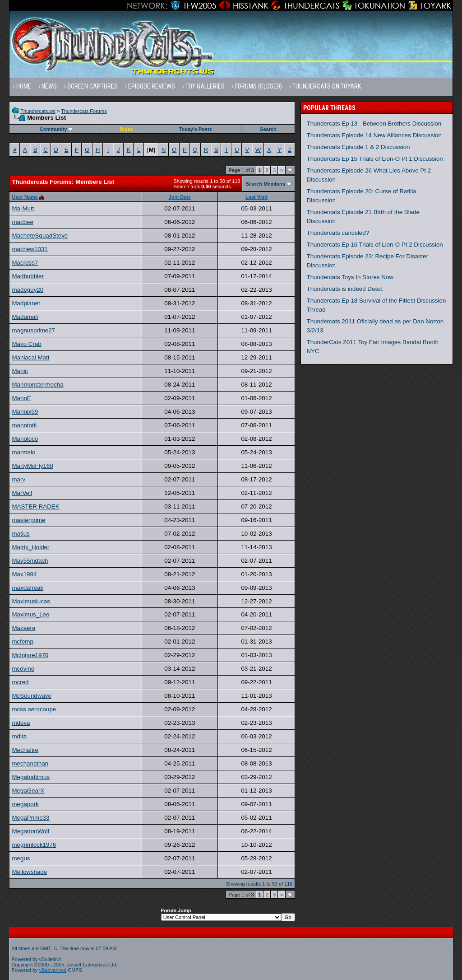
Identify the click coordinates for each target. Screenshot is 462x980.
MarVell (22, 493)
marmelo (23, 452)
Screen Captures (92, 86)
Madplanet (26, 303)
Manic (20, 371)
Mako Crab (26, 344)
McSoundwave (31, 696)
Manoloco (25, 439)
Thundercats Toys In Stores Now (350, 277)
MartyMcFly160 (32, 466)
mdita (19, 736)
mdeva (21, 723)
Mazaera (23, 628)
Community (57, 129)
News (49, 86)
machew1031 (30, 249)
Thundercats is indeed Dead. (345, 289)
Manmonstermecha (37, 385)
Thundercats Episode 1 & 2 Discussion (358, 147)
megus (21, 858)
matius (21, 534)
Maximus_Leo (30, 614)
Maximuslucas (31, 601)
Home (24, 86)
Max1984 (24, 574)
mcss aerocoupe (34, 709)
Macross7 (25, 263)
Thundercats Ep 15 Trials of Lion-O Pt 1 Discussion (375, 159)
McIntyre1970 (30, 655)
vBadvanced (53, 970)
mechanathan (30, 763)
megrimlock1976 (34, 845)
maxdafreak (28, 588)
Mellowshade (29, 872)
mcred (20, 682)
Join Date (180, 197)
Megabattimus (31, 777)
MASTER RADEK (35, 506)
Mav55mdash (30, 561)
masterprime (28, 520)
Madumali (25, 317)
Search (268, 129)
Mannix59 (25, 412)
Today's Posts (196, 129)
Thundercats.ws (38, 111)
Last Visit (256, 197)
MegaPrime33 (30, 818)
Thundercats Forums (84, 111)
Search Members (265, 184)
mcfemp (22, 642)
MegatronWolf (30, 831)
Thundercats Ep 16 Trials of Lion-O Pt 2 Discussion (375, 245)
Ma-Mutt (23, 208)
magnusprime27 (33, 330)
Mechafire (25, 750)
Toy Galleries (205, 86)
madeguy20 (28, 290)
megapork (25, 804)
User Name (25, 197)
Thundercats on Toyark (327, 86)
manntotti (24, 425)
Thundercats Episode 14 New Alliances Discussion (374, 135)
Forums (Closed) (259, 86)
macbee (22, 222)
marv (18, 479)
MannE (21, 398)
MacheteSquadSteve (40, 236)
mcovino (23, 669)
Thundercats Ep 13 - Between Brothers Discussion (374, 124)
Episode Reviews (152, 86)
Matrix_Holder (30, 547)
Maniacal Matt (30, 357)
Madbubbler (28, 276)
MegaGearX (28, 791)
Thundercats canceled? (338, 233)
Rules (126, 129)
